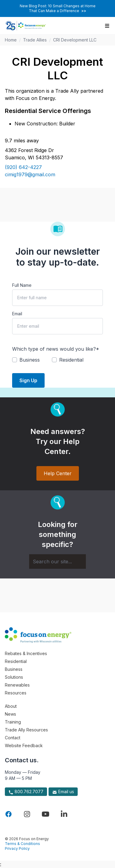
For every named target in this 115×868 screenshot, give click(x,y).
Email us (63, 792)
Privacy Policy (17, 848)
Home (11, 40)
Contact (13, 738)
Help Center (58, 473)
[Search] (57, 562)
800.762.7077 (26, 792)
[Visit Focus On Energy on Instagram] (27, 814)
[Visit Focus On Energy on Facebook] (8, 814)
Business (14, 669)
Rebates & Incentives (26, 653)
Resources (16, 693)
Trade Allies (35, 40)
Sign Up (28, 380)
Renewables (17, 685)
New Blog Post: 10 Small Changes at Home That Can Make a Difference (58, 8)
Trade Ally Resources (26, 730)
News (10, 714)
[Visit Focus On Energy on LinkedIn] (64, 814)
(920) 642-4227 (23, 167)
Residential (16, 661)
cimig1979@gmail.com (30, 174)
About (11, 706)
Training (13, 722)
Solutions (14, 677)
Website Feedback (24, 745)
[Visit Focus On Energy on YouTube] (46, 814)
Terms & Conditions (22, 844)
